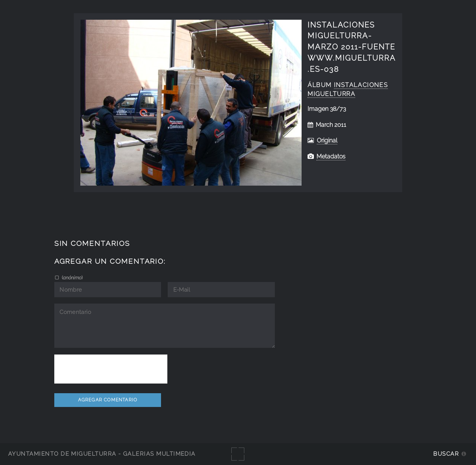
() (72, 278)
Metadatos (331, 156)
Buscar (446, 454)
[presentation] (111, 369)
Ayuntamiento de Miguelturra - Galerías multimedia (102, 454)
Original (327, 140)
